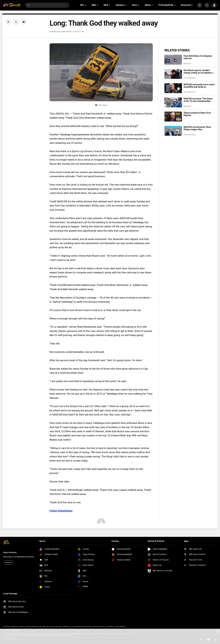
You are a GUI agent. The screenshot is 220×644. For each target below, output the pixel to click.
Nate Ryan (187, 64)
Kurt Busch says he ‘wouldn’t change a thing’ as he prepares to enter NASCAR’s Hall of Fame (199, 72)
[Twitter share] (16, 22)
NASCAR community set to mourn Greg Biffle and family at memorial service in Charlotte (199, 86)
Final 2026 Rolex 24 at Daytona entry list (198, 57)
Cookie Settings (120, 626)
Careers (22, 626)
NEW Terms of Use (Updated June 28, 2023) (78, 626)
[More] (200, 5)
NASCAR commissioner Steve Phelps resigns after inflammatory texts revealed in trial (197, 128)
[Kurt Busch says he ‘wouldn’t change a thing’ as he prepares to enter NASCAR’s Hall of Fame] (173, 74)
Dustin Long (56, 32)
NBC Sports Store (49, 626)
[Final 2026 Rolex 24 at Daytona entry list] (173, 60)
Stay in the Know (10, 553)
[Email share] (24, 22)
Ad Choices (7, 626)
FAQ (40, 626)
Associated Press (190, 78)
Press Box (59, 626)
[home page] (12, 5)
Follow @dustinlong (61, 511)
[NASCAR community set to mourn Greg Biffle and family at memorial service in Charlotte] (173, 88)
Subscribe (8, 563)
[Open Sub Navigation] (86, 5)
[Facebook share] (8, 22)
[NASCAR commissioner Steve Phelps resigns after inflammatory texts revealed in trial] (173, 131)
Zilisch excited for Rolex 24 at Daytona (197, 114)
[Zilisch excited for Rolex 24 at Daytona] (173, 117)
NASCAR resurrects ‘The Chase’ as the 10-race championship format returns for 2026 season (198, 100)
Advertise (15, 626)
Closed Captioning (32, 626)
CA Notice (110, 626)
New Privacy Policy (99, 626)
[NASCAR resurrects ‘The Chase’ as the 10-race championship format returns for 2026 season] (173, 102)
